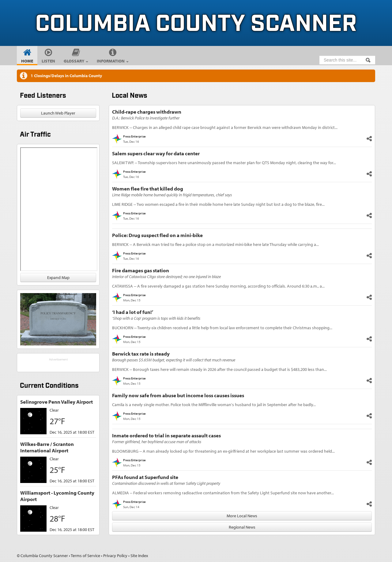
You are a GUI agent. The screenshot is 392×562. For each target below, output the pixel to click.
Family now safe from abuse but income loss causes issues (178, 395)
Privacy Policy (115, 556)
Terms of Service (85, 556)
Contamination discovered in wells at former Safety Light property (166, 483)
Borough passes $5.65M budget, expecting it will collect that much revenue (174, 360)
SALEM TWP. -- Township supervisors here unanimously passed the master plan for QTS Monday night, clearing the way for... (224, 163)
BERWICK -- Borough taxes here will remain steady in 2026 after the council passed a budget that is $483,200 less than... (219, 369)
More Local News (242, 516)
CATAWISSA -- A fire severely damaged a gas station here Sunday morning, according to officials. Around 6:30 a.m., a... (218, 286)
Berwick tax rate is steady (141, 354)
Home (27, 61)
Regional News (242, 527)
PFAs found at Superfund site (145, 477)
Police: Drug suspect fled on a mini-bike (157, 235)
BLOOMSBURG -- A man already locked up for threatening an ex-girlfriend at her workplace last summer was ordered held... (223, 451)
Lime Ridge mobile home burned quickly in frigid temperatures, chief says (172, 195)
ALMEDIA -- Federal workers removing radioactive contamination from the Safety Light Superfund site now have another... (223, 493)
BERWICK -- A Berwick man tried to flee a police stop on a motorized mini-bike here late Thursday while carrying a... (215, 244)
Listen (48, 61)
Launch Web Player (58, 113)
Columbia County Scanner (196, 24)
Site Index (139, 556)
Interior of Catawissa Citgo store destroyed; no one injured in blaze (166, 277)
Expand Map (58, 277)
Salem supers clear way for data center (156, 153)
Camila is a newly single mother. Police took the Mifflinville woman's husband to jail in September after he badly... (214, 405)
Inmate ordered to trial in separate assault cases (166, 435)
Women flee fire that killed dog (148, 189)
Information (113, 61)
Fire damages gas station (141, 270)
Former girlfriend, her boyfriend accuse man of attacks (157, 442)
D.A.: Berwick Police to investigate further (146, 118)
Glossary (76, 61)
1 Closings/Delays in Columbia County (66, 76)
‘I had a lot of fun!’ (133, 312)
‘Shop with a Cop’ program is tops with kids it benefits (156, 318)
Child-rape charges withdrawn (147, 112)
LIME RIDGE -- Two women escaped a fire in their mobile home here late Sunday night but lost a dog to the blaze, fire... (218, 204)
